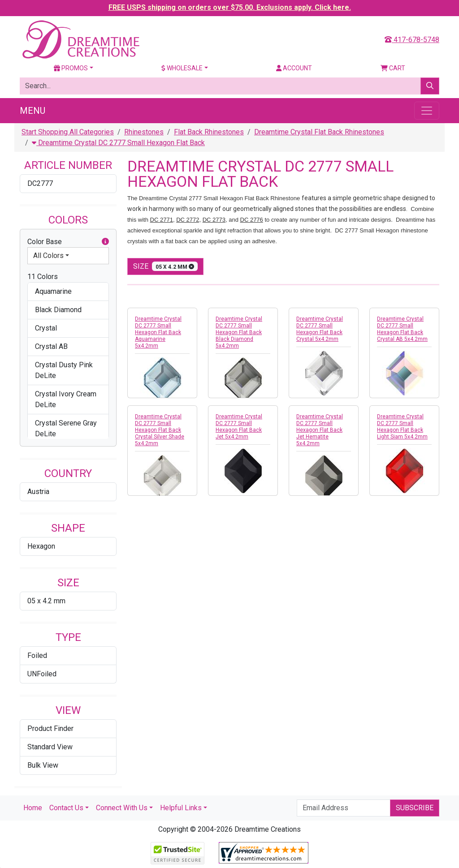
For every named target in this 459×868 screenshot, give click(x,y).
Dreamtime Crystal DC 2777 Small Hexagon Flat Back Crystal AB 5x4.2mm (402, 329)
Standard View (50, 747)
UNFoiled (42, 674)
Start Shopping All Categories (68, 132)
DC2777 (40, 183)
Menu (32, 111)
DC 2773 (214, 220)
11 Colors (43, 277)
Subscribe (415, 808)
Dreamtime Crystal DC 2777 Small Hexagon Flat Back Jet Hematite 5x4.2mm (320, 430)
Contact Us (66, 808)
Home (33, 808)
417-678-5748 (412, 40)
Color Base (68, 242)
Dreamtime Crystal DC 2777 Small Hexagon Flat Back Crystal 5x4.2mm (320, 329)
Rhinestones (144, 132)
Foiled (37, 655)
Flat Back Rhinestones (209, 132)
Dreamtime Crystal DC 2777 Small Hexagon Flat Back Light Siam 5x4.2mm (402, 427)
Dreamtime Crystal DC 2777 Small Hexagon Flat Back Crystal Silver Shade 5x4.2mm (160, 430)
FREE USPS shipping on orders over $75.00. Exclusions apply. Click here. (230, 7)
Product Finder (50, 728)
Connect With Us (122, 808)
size (165, 266)
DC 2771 (162, 220)
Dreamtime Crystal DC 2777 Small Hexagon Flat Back (118, 143)
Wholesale (182, 68)
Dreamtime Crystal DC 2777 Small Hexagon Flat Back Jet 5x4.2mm (239, 427)
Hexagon (41, 546)
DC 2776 (252, 220)
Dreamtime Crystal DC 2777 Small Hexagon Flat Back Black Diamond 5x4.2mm (239, 332)
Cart (393, 68)
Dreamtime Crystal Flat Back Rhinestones (319, 132)
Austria (38, 492)
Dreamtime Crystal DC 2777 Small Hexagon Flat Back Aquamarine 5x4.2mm (158, 332)
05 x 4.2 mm (46, 601)
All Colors (48, 256)
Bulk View (43, 765)
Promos (71, 68)
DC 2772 (188, 220)
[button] (105, 242)
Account (294, 68)
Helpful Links (181, 808)
